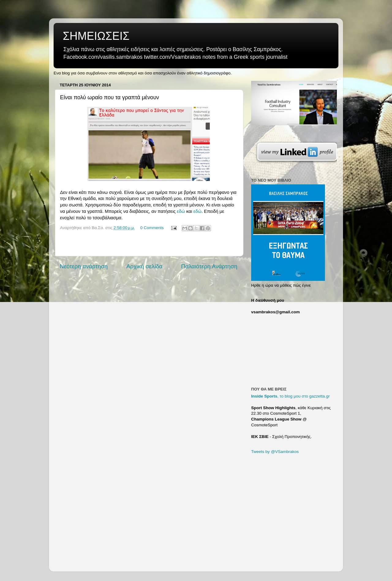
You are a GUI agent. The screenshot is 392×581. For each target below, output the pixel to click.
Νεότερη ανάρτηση (84, 266)
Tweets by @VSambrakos (275, 452)
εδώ (182, 211)
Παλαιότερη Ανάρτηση (209, 266)
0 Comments (152, 228)
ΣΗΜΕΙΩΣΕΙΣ (96, 36)
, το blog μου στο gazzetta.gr (290, 396)
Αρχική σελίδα (145, 266)
